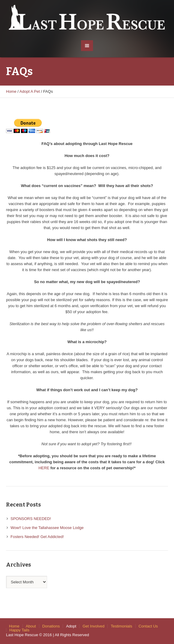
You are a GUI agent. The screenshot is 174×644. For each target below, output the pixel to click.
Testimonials (121, 626)
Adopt (71, 626)
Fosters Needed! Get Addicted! (37, 537)
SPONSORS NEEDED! (31, 519)
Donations (51, 626)
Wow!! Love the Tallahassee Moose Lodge (47, 528)
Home (11, 91)
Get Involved (93, 626)
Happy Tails (19, 630)
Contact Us (148, 626)
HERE (44, 468)
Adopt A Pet (30, 91)
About (31, 626)
